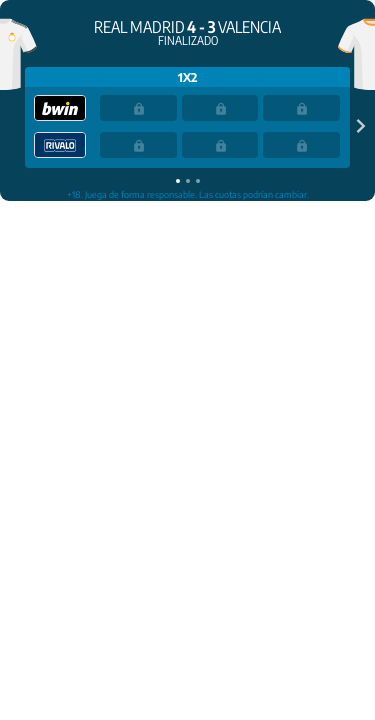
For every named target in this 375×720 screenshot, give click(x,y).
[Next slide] (357, 125)
